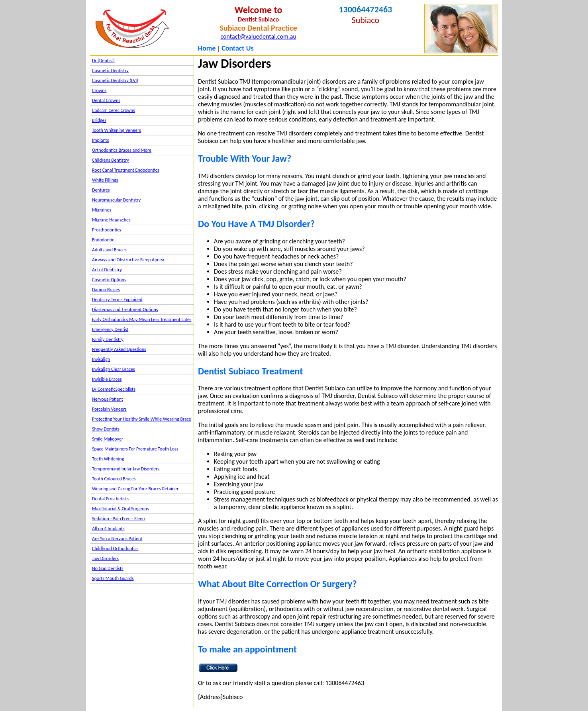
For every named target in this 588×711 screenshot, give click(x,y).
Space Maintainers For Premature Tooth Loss (135, 449)
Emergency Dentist (110, 329)
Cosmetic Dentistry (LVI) (115, 80)
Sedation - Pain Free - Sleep (118, 519)
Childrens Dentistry (111, 160)
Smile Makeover (108, 439)
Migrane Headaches (111, 220)
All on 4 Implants (108, 529)
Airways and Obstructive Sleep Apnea (128, 260)
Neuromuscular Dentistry (116, 200)
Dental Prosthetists (110, 499)
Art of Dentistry (107, 270)
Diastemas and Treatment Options (125, 309)
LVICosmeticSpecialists (114, 389)
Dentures (101, 190)
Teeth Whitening (108, 459)
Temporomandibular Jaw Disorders (126, 469)
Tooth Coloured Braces (114, 479)
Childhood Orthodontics (115, 548)
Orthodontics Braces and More (122, 150)
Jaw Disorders (105, 558)
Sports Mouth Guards (113, 578)
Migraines (102, 210)
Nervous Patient (108, 399)
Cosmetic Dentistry (110, 71)
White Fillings (105, 180)
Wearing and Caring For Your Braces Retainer (135, 489)
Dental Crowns (106, 100)
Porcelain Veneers (109, 409)
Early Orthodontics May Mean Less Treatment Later (142, 319)
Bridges (99, 120)
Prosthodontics (107, 230)
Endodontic (103, 240)
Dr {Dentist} (103, 61)
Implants (100, 140)
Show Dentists (106, 429)
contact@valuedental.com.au (258, 36)
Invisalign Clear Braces (114, 369)
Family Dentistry (108, 339)
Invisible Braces (107, 379)
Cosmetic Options (109, 280)
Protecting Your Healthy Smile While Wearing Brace (142, 419)
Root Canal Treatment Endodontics (126, 170)
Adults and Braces (109, 250)
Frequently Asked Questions (119, 349)
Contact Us (237, 48)
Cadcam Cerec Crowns (114, 110)
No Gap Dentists (108, 568)
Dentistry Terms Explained (117, 300)
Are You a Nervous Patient (117, 539)
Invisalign (101, 359)
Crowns (99, 90)
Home (207, 48)
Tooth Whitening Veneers (117, 130)
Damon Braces (106, 290)
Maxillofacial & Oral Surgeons (121, 509)
